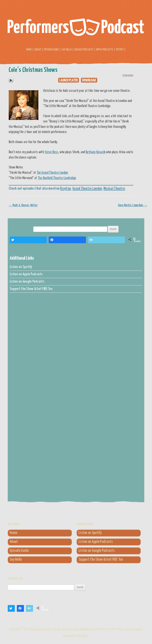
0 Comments (128, 75)
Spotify (120, 50)
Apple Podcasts (104, 50)
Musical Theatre (114, 189)
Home (29, 50)
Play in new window (69, 80)
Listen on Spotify (21, 267)
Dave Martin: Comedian (133, 205)
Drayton (66, 189)
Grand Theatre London (87, 189)
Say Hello (66, 50)
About (38, 50)
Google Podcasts (84, 50)
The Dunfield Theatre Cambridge (57, 178)
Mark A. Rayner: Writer (23, 205)
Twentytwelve (133, 629)
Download (89, 80)
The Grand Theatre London (52, 172)
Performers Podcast (76, 29)
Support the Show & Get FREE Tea (31, 289)
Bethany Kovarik (96, 152)
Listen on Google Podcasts (27, 282)
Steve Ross (52, 152)
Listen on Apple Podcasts (26, 274)
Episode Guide (51, 50)
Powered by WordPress (76, 636)
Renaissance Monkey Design (81, 629)
